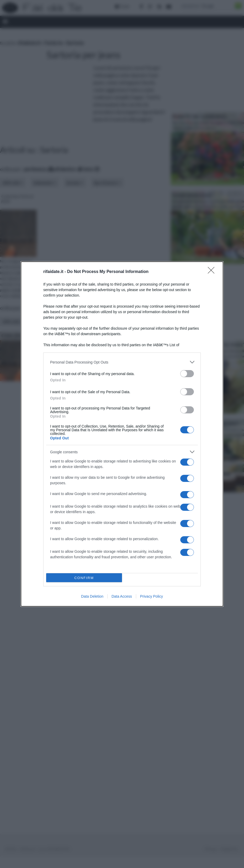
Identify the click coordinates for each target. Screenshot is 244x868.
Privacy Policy (152, 596)
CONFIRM (84, 578)
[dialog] (122, 434)
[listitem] (122, 362)
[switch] (187, 374)
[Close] (213, 272)
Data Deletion (92, 596)
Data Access (122, 596)
